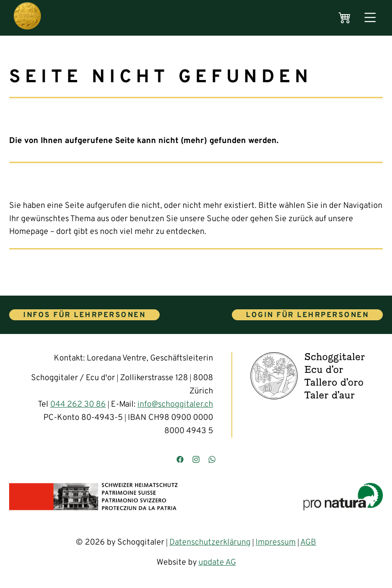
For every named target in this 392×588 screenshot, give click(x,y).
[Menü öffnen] (370, 18)
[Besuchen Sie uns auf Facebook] (180, 460)
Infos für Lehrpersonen (84, 315)
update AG (217, 563)
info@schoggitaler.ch (175, 405)
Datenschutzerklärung (210, 543)
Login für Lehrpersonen (307, 315)
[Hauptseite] (27, 18)
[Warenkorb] (345, 18)
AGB (308, 543)
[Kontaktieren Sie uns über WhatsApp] (212, 460)
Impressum (276, 543)
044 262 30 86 (78, 405)
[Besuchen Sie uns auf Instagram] (196, 460)
